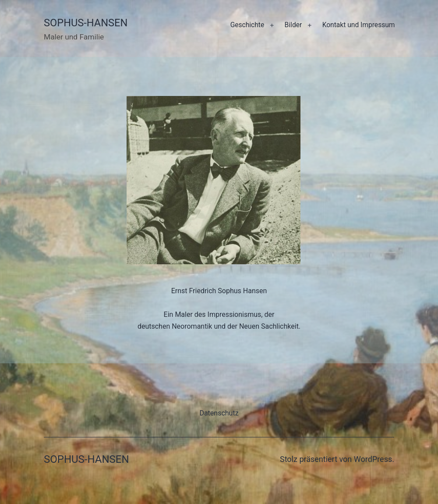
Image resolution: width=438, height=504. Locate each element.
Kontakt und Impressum (359, 25)
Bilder (293, 25)
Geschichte (247, 25)
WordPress (373, 459)
